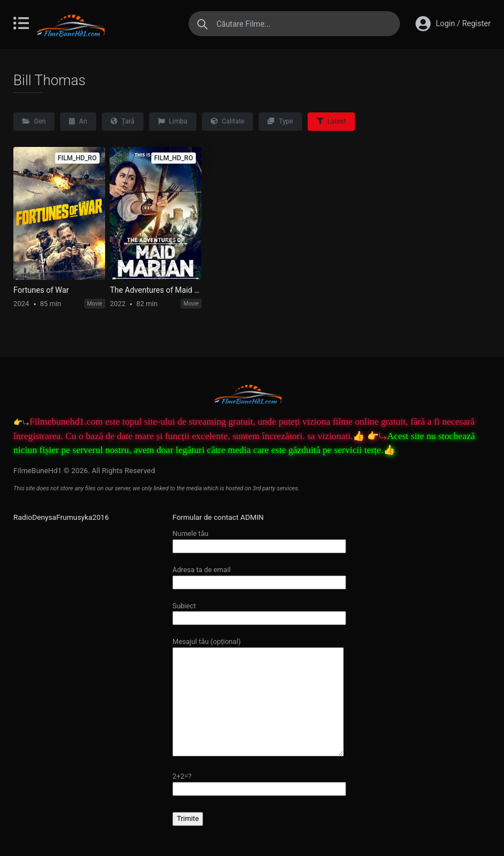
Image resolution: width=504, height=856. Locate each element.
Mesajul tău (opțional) (258, 697)
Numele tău (259, 540)
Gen (34, 121)
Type (280, 121)
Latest (331, 121)
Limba (173, 121)
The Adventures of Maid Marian (155, 290)
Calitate (228, 121)
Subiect (259, 612)
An (78, 121)
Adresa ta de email (259, 576)
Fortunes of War (41, 290)
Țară (123, 121)
